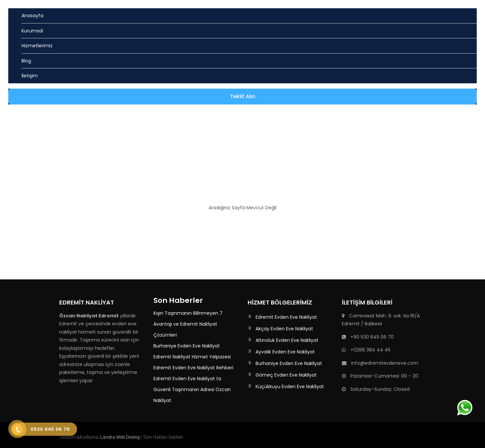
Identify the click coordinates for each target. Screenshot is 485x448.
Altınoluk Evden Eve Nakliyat (287, 340)
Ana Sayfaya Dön (243, 225)
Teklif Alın (243, 96)
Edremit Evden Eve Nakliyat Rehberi (193, 368)
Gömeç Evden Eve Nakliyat (286, 375)
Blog (26, 61)
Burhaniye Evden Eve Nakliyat (187, 346)
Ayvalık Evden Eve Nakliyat (285, 352)
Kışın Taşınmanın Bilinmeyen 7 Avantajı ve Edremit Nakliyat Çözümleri (188, 324)
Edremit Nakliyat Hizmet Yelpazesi (192, 357)
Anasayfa (32, 16)
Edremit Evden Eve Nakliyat (286, 317)
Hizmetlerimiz (37, 46)
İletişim (30, 76)
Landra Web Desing (120, 437)
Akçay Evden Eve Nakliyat (284, 329)
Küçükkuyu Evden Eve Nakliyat (290, 387)
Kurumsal (32, 31)
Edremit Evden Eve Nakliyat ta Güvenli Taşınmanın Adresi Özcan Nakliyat (192, 389)
